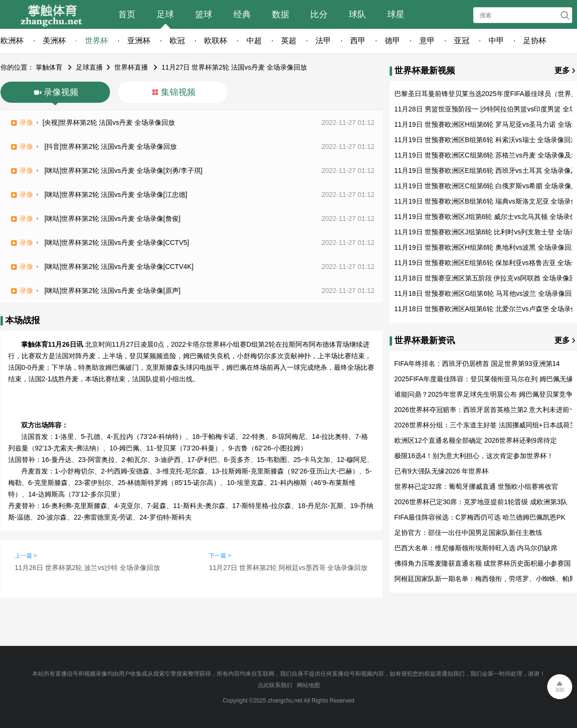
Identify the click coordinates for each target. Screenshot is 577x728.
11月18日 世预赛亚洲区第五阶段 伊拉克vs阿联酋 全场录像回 (485, 278)
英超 (289, 41)
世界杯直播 (131, 67)
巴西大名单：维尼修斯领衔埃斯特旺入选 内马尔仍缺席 (476, 548)
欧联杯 (216, 41)
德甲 (393, 41)
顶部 (560, 690)
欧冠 (177, 41)
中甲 (496, 41)
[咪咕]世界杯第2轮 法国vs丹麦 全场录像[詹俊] (112, 218)
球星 (396, 14)
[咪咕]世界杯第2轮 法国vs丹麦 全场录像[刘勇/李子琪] (123, 170)
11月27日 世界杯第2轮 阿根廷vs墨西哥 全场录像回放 (288, 568)
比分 (319, 14)
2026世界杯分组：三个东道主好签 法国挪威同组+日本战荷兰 (485, 425)
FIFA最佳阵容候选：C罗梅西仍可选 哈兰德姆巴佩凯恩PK (480, 517)
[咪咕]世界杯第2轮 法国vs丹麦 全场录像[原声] (112, 291)
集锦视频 (178, 92)
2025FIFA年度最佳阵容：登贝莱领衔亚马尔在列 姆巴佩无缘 (484, 379)
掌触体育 (49, 67)
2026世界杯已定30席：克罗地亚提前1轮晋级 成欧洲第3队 (481, 502)
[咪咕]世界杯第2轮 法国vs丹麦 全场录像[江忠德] (116, 194)
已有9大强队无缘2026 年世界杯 (442, 471)
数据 (281, 14)
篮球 (204, 14)
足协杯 (535, 41)
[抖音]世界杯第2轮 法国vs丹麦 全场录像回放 (110, 146)
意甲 (427, 41)
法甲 (323, 41)
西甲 (358, 41)
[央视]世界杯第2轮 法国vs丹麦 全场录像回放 (109, 122)
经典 (242, 14)
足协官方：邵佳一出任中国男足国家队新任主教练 (468, 533)
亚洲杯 (139, 41)
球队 (357, 14)
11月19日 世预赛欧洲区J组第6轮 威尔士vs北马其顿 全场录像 (486, 217)
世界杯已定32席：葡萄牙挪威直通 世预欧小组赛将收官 (476, 486)
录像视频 (61, 92)
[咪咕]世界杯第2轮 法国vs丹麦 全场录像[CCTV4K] (119, 267)
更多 (562, 70)
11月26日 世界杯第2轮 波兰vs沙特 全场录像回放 (88, 568)
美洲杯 (54, 41)
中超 (254, 41)
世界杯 (97, 41)
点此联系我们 (275, 685)
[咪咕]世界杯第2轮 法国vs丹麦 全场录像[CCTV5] (117, 243)
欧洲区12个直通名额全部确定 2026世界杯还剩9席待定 (476, 440)
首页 (127, 14)
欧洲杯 (12, 41)
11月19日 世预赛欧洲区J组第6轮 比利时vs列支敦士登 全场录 (486, 232)
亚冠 (462, 41)
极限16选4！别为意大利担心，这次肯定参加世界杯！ (474, 456)
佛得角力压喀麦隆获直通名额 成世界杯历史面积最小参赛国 (483, 563)
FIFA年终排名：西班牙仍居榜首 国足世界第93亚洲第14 (477, 364)
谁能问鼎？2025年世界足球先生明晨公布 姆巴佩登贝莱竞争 (484, 394)
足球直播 (89, 67)
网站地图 (308, 685)
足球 (165, 14)
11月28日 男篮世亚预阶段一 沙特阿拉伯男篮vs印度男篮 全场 (485, 109)
